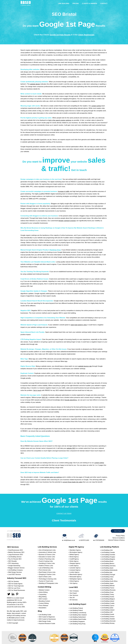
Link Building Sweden (108, 619)
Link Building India (107, 579)
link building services (19, 616)
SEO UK (45, 397)
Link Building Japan (107, 583)
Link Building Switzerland (78, 617)
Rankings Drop (55, 250)
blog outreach (16, 613)
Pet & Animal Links (45, 570)
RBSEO (9, 598)
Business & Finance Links (47, 555)
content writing (96, 106)
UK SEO (57, 130)
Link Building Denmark (108, 621)
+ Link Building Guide (44, 615)
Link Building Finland (76, 608)
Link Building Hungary (108, 557)
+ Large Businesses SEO (15, 555)
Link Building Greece (108, 617)
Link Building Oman (107, 592)
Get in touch (37, 390)
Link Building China (107, 577)
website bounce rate (85, 366)
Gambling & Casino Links (47, 563)
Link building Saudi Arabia (78, 619)
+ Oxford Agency (74, 581)
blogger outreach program (67, 221)
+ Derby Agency (73, 561)
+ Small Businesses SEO (15, 550)
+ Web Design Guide (44, 621)
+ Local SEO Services (14, 574)
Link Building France (108, 588)
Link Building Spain (107, 568)
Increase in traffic (64, 191)
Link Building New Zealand (78, 615)
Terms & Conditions (119, 538)
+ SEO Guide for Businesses (47, 619)
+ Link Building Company (15, 570)
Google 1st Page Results (60, 35)
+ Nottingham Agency (75, 579)
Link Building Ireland (108, 601)
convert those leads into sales (72, 482)
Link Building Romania (108, 590)
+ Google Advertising (14, 566)
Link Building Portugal (108, 575)
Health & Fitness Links (46, 566)
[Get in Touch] (118, 531)
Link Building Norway (108, 623)
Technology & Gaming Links (48, 579)
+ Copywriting (42, 594)
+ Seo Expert (73, 593)
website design (35, 84)
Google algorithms (71, 400)
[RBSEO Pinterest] (17, 594)
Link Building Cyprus (108, 606)
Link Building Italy (107, 572)
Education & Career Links (47, 557)
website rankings (78, 291)
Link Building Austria (108, 597)
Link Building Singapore (77, 621)
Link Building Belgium (108, 599)
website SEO (71, 448)
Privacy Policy (120, 536)
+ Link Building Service (14, 557)
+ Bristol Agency (74, 557)
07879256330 (100, 540)
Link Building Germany (108, 566)
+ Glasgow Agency (74, 563)
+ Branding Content (44, 601)
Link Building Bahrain (108, 586)
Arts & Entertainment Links (47, 550)
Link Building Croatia (108, 603)
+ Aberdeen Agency (75, 550)
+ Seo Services (73, 595)
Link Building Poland (76, 610)
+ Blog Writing (42, 597)
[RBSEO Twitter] (9, 594)
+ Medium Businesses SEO (16, 552)
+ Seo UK (72, 598)
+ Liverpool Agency (74, 570)
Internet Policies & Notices (116, 540)
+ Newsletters (42, 608)
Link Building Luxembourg (78, 613)
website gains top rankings (53, 477)
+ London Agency (74, 572)
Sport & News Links (45, 577)
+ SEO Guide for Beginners (46, 617)
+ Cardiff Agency (74, 559)
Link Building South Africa (109, 581)
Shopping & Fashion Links (47, 574)
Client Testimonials (86, 35)
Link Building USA (107, 550)
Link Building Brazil (107, 561)
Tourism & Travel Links (46, 581)
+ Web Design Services (14, 572)
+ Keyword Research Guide (46, 624)
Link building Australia (108, 555)
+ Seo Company (74, 591)
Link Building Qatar (107, 608)
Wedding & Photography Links (48, 583)
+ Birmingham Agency (75, 552)
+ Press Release (43, 606)
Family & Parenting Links (47, 559)
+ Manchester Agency (75, 574)
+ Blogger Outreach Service (16, 568)
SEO (16, 600)
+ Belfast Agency (74, 555)
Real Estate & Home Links (47, 572)
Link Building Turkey (108, 594)
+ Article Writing (43, 592)
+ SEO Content (42, 599)
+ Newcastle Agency (75, 577)
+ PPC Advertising (13, 563)
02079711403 (85, 540)
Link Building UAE (107, 612)
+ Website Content (43, 590)
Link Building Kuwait (108, 614)
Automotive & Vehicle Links (47, 552)
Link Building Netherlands (109, 570)
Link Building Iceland (108, 610)
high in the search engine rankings (60, 120)
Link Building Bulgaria (108, 559)
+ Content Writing (43, 603)
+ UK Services (73, 600)
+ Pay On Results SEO (14, 559)
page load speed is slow (79, 325)
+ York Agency (73, 583)
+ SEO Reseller (12, 561)
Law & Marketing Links (46, 568)
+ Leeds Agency (73, 566)
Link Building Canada (108, 552)
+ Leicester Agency (74, 568)
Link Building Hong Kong (78, 624)
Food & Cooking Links (46, 561)
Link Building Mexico (108, 563)
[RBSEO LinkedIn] (13, 594)
